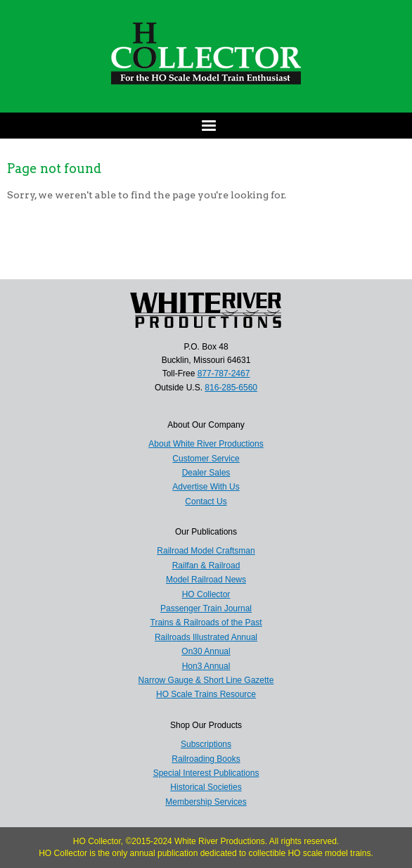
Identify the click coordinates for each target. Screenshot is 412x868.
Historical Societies (206, 787)
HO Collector (206, 594)
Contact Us (206, 502)
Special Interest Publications (206, 773)
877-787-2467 (224, 374)
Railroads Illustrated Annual (206, 637)
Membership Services (206, 802)
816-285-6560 (231, 388)
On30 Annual (206, 651)
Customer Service (206, 459)
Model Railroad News (206, 580)
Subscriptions (206, 744)
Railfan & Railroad (206, 566)
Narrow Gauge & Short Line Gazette (206, 680)
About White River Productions (206, 444)
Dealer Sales (206, 473)
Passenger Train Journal (206, 608)
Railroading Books (206, 759)
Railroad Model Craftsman (206, 551)
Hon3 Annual (206, 666)
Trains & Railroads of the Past (206, 623)
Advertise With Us (206, 487)
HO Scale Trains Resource (206, 694)
